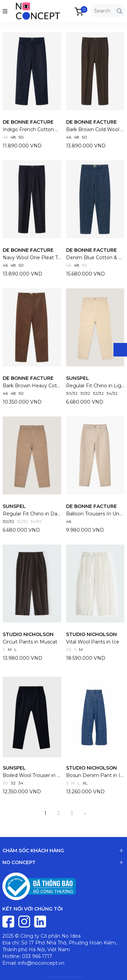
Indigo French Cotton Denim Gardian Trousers (32, 129)
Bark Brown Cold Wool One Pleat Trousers (95, 129)
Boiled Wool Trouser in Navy (32, 775)
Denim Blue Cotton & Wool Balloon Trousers (95, 258)
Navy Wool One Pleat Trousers (32, 258)
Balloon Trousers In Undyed (95, 514)
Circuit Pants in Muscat (30, 642)
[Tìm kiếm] (120, 11)
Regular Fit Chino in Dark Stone (32, 514)
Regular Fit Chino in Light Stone (95, 386)
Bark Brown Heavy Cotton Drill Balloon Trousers (32, 386)
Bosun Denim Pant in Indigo (95, 775)
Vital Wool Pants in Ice (93, 642)
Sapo (77, 977)
